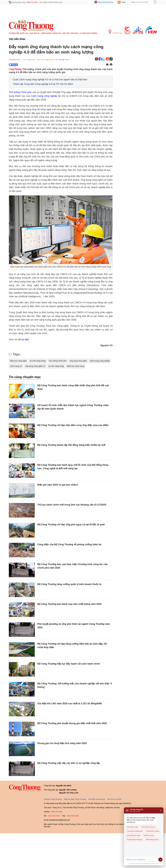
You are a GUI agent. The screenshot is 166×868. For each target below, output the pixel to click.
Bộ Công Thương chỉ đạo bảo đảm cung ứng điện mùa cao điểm (73, 425)
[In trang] (111, 65)
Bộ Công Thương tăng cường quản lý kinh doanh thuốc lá (69, 584)
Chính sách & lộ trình (148, 827)
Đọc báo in (35, 33)
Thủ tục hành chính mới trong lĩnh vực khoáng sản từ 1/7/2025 (72, 505)
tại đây (25, 339)
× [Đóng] (160, 810)
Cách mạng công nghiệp (100, 361)
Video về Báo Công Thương (75, 799)
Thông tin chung (149, 835)
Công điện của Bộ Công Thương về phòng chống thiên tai (69, 544)
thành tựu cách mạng (75, 366)
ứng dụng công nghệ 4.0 (35, 366)
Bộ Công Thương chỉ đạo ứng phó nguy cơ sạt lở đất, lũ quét (71, 525)
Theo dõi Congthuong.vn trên (47, 60)
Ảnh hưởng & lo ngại (133, 835)
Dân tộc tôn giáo (70, 33)
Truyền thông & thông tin (135, 840)
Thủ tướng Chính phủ (20, 92)
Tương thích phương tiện (135, 831)
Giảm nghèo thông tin (51, 33)
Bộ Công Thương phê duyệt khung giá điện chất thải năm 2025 (72, 723)
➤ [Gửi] (160, 860)
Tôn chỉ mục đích (114, 799)
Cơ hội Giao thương (89, 33)
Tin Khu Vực (115, 32)
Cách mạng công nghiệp (44, 96)
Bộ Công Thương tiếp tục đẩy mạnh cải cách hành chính (69, 664)
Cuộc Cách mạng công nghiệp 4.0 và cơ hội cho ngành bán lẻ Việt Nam (50, 80)
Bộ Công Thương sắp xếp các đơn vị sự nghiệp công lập (69, 763)
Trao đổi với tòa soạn (97, 799)
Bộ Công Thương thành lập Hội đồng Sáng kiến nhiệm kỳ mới (71, 445)
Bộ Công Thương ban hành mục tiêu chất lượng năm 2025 (69, 604)
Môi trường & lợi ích (152, 840)
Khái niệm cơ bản (132, 827)
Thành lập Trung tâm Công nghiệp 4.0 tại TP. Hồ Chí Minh (43, 84)
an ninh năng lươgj (56, 366)
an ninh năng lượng (38, 361)
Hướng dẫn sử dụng (153, 831)
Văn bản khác (17, 39)
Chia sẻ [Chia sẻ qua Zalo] (13, 65)
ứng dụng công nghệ (78, 361)
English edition (105, 2)
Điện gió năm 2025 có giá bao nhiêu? (58, 485)
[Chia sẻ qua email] (107, 65)
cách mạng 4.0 (16, 366)
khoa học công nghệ (18, 361)
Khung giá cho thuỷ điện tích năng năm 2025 (62, 743)
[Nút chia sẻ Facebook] (29, 65)
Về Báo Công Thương (53, 799)
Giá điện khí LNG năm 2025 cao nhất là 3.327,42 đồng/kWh (70, 704)
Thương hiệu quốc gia (18, 33)
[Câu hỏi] (141, 860)
